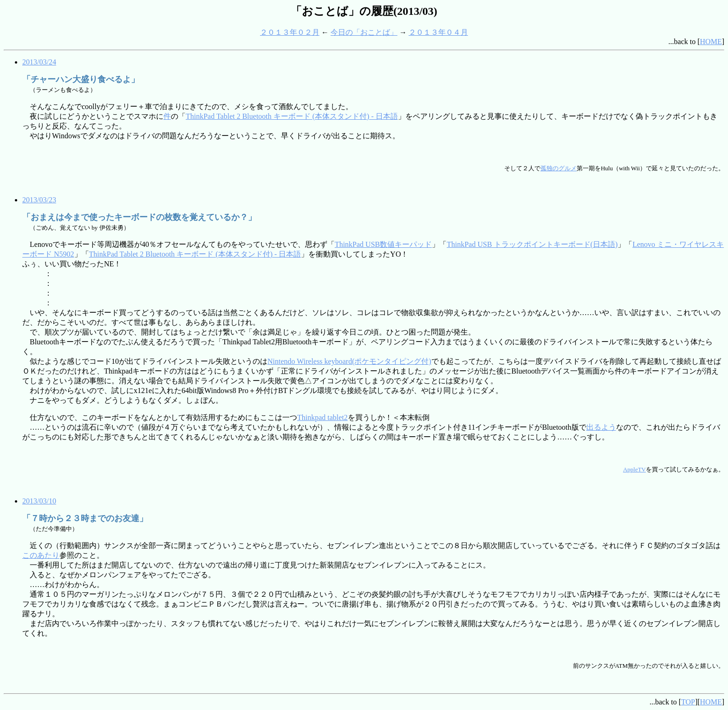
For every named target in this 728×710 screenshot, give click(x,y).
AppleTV (634, 469)
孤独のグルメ (559, 168)
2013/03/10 (39, 501)
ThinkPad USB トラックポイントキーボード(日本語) (532, 244)
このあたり (41, 555)
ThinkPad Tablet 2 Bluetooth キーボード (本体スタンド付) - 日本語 (292, 116)
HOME (711, 42)
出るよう (601, 427)
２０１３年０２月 (290, 32)
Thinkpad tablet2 (322, 417)
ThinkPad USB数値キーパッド (383, 244)
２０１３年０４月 (438, 32)
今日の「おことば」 (364, 32)
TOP (688, 702)
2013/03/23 (39, 200)
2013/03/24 (39, 62)
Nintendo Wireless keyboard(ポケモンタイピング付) (349, 361)
